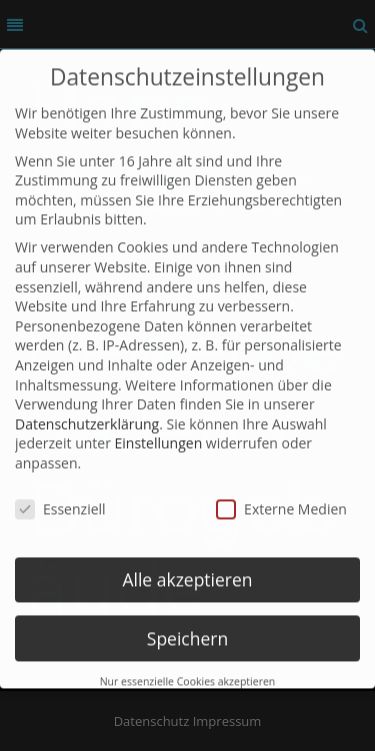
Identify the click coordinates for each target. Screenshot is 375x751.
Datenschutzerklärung (87, 411)
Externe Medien (281, 496)
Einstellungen (159, 431)
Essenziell (60, 496)
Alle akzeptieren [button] (187, 567)
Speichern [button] (187, 626)
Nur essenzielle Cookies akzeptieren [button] (188, 670)
